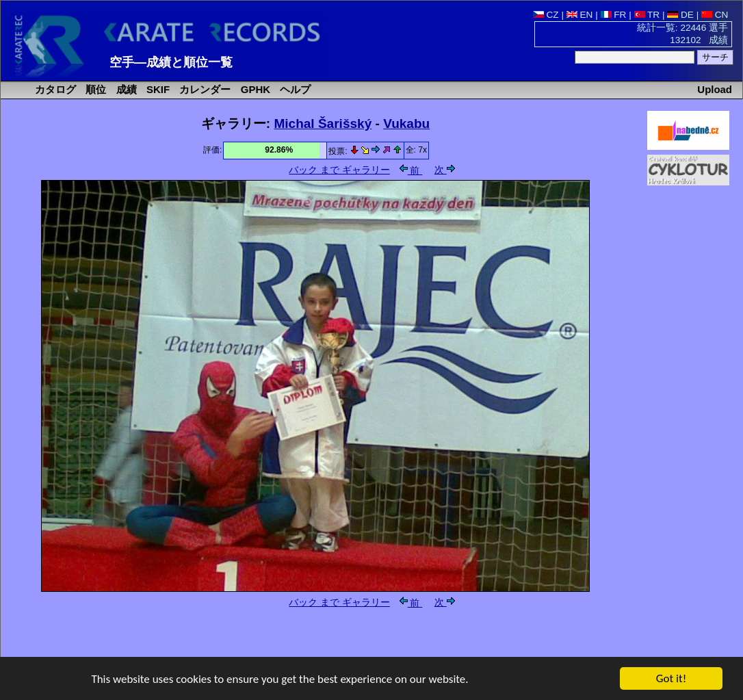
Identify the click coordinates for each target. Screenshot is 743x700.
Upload (715, 89)
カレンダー (204, 89)
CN (715, 15)
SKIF (157, 89)
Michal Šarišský (323, 124)
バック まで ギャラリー (339, 170)
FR (614, 15)
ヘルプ (294, 89)
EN (580, 15)
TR (647, 15)
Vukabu (406, 124)
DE (680, 15)
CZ (546, 15)
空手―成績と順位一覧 (171, 62)
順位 (94, 89)
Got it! (671, 679)
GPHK (254, 89)
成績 (125, 89)
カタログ (54, 89)
